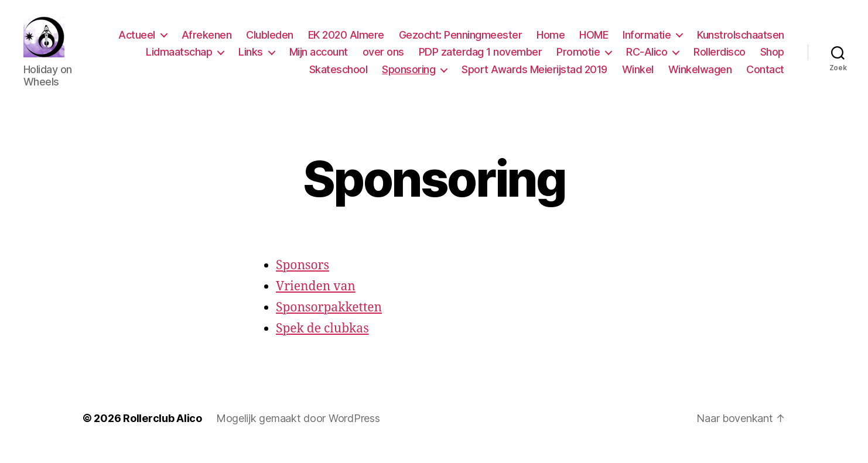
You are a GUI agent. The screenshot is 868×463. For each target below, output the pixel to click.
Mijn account (319, 58)
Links (251, 58)
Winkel (638, 75)
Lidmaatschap (179, 58)
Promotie (578, 58)
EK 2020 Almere (346, 41)
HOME (594, 41)
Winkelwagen (700, 75)
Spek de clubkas (322, 340)
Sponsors (303, 277)
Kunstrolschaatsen (741, 41)
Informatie (647, 41)
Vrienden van (316, 298)
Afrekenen (207, 41)
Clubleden (270, 41)
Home (551, 41)
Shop (772, 58)
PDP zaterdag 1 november (481, 58)
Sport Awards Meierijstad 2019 (534, 75)
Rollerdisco (720, 58)
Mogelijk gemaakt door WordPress (298, 430)
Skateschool (339, 75)
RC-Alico (647, 58)
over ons (383, 58)
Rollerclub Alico (163, 430)
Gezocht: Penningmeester (461, 41)
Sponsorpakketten (329, 319)
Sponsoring (409, 75)
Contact (765, 75)
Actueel (137, 41)
